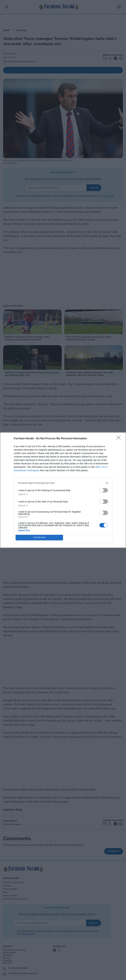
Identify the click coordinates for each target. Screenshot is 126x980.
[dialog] (63, 490)
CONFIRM (39, 537)
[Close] (120, 439)
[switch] (104, 490)
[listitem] (63, 483)
